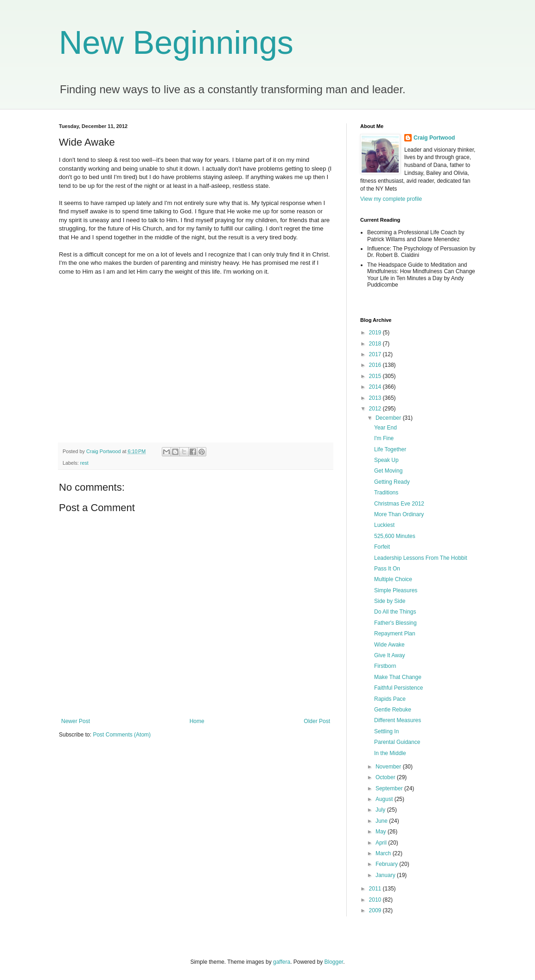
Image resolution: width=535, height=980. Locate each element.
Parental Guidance (397, 742)
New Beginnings (176, 43)
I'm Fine (384, 438)
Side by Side (390, 601)
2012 (376, 409)
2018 (376, 344)
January (386, 875)
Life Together (390, 449)
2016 (376, 365)
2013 (376, 398)
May (382, 832)
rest (84, 463)
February (387, 864)
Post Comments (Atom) (122, 735)
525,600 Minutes (395, 536)
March (384, 853)
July (381, 810)
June (382, 821)
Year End (385, 428)
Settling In (386, 731)
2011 (376, 889)
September (390, 788)
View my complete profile (391, 199)
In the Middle (390, 753)
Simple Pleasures (396, 590)
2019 (376, 333)
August (385, 799)
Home (197, 721)
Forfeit (382, 547)
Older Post (317, 721)
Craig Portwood (434, 138)
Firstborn (385, 666)
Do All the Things (395, 612)
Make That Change (398, 677)
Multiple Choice (393, 579)
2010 (376, 900)
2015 (376, 376)
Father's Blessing (395, 623)
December (389, 418)
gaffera (282, 962)
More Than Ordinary (399, 514)
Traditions (386, 493)
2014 (376, 387)
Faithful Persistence (398, 688)
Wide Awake (389, 645)
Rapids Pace (390, 699)
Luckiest (384, 525)
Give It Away (389, 655)
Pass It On (387, 569)
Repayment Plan (395, 634)
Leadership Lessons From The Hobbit (421, 558)
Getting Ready (392, 482)
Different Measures (398, 720)
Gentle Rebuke (393, 710)
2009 (376, 910)
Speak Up (386, 460)
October (386, 777)
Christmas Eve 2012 (399, 504)
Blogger (334, 962)
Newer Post (76, 721)
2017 (376, 354)
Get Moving (388, 471)
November (389, 767)
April (382, 843)
